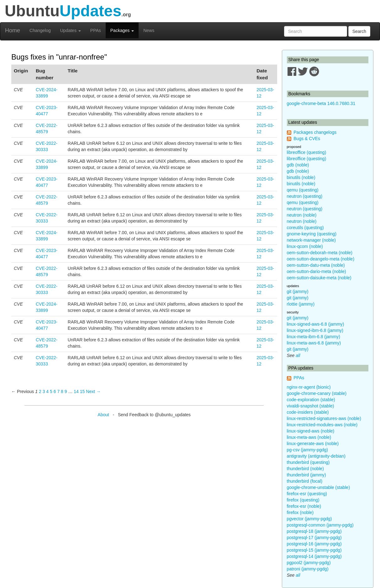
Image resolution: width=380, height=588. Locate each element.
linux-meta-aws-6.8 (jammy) (314, 343)
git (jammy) (298, 291)
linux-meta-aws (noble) (309, 437)
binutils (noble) (301, 177)
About (103, 415)
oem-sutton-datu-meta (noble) (316, 265)
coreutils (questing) (305, 228)
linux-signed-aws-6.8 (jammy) (316, 324)
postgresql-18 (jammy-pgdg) (314, 531)
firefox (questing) (303, 500)
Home (13, 30)
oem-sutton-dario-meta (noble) (317, 271)
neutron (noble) (302, 215)
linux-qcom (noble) (305, 246)
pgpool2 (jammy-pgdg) (309, 563)
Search (359, 31)
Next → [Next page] (93, 391)
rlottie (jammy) (301, 304)
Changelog (40, 30)
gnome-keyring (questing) (312, 234)
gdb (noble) (298, 165)
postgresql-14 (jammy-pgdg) (314, 556)
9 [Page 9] (66, 391)
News (149, 30)
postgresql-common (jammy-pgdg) (320, 525)
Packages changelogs (315, 132)
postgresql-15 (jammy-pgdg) (314, 550)
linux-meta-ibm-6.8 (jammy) (314, 337)
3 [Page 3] (44, 391)
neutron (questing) (305, 196)
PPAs (96, 30)
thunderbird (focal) (305, 481)
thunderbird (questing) (308, 462)
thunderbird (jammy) (306, 475)
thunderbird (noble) (305, 469)
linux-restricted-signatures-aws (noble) (324, 418)
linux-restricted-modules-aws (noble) (322, 425)
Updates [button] (71, 30)
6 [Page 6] (55, 391)
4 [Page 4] (47, 391)
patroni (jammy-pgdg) (308, 569)
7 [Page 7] (58, 391)
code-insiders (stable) (308, 412)
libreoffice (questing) (307, 152)
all (298, 355)
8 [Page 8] (62, 391)
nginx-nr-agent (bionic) (309, 387)
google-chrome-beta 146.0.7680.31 (321, 103)
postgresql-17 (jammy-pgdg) (314, 538)
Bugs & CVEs (307, 139)
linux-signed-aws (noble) (311, 431)
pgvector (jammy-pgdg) (309, 519)
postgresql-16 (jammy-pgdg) (314, 544)
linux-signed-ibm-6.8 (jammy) (315, 330)
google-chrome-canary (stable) (317, 393)
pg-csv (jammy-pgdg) (307, 450)
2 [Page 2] (40, 391)
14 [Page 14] (76, 391)
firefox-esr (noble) (304, 506)
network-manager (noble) (311, 240)
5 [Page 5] (51, 391)
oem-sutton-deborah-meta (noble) (320, 253)
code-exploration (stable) (311, 400)
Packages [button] (122, 30)
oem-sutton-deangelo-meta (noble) (321, 259)
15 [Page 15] (82, 391)
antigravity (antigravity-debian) (316, 456)
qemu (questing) (303, 190)
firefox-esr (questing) (307, 494)
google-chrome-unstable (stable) (319, 487)
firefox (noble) (300, 512)
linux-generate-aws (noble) (313, 444)
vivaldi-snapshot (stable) (311, 406)
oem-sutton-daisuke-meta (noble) (319, 278)
